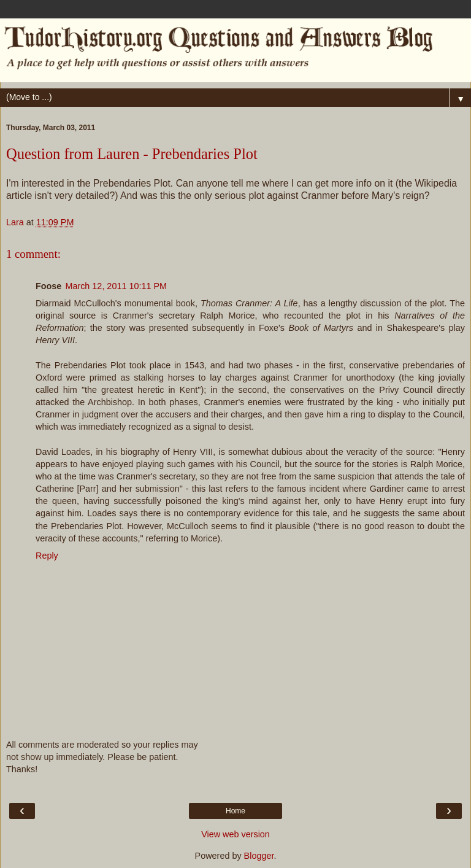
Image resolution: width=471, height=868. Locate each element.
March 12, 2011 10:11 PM (116, 286)
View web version (235, 834)
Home (235, 811)
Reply (47, 556)
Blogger (259, 856)
